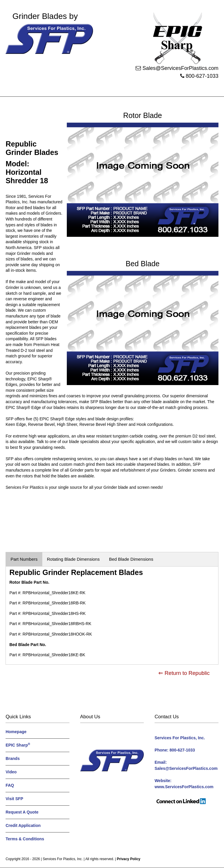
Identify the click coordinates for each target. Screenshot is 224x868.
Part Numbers (24, 559)
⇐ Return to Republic (184, 673)
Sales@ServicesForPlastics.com (180, 68)
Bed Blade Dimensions (131, 559)
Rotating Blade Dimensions (73, 559)
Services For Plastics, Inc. (63, 859)
